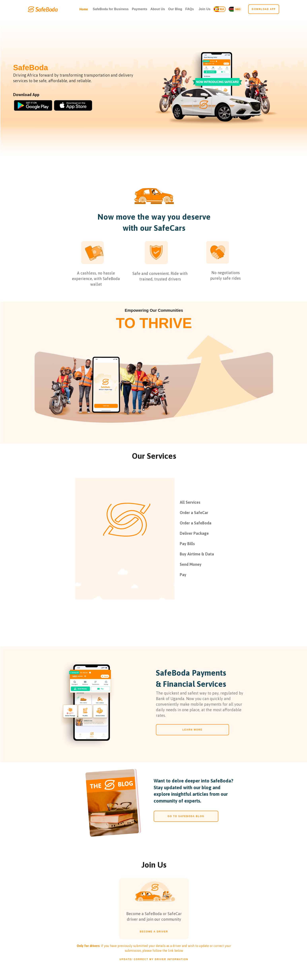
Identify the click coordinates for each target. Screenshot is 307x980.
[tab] (222, 502)
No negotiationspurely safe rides (225, 278)
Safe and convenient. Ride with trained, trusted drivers (160, 279)
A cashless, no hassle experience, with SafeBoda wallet (96, 281)
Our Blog (175, 9)
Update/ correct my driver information (154, 959)
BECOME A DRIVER (154, 934)
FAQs (190, 9)
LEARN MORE (190, 730)
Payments (140, 9)
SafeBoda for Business (111, 9)
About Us (158, 9)
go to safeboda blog (186, 816)
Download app (264, 9)
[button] (205, 9)
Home (84, 9)
